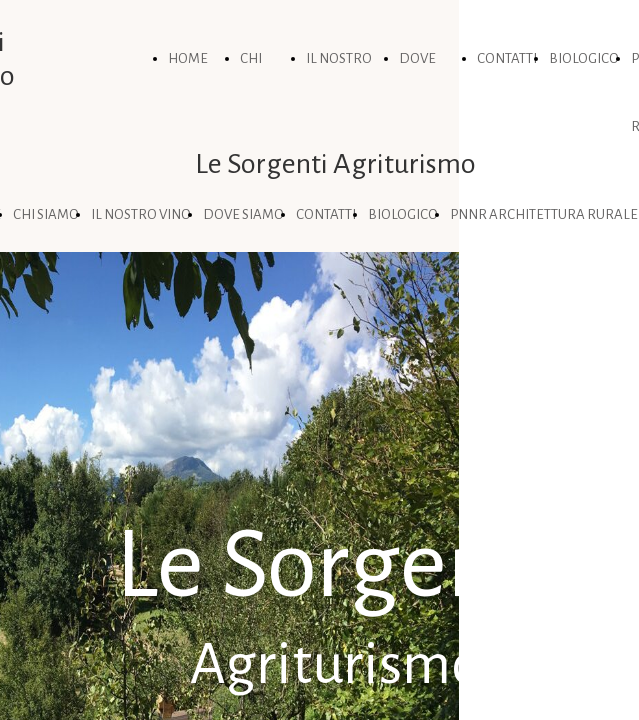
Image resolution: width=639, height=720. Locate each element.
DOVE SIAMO (243, 214)
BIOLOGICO (584, 58)
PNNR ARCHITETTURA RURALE (544, 214)
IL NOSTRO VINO (141, 214)
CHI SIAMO (46, 214)
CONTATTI (507, 58)
